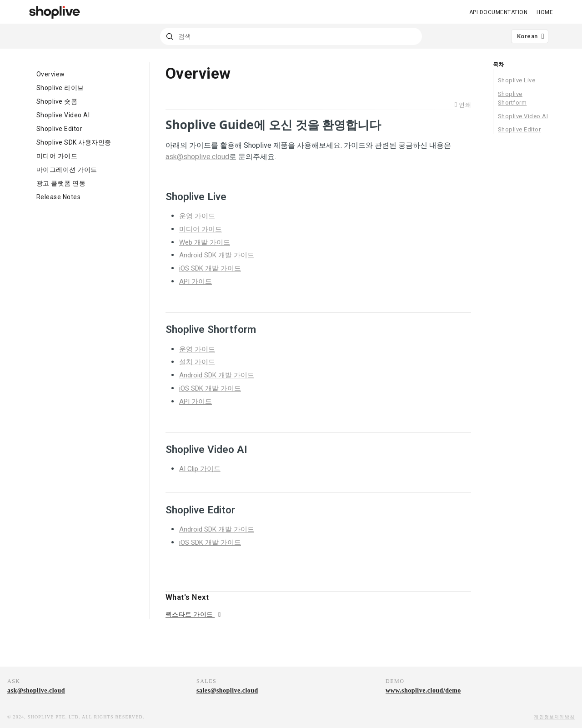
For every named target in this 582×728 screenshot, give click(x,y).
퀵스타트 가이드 (190, 614)
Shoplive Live (517, 80)
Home (545, 12)
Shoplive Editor (519, 129)
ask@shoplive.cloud (36, 690)
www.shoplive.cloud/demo (423, 690)
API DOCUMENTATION (498, 12)
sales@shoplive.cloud (227, 690)
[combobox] (291, 36)
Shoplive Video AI (523, 116)
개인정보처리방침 (554, 717)
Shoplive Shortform (512, 98)
